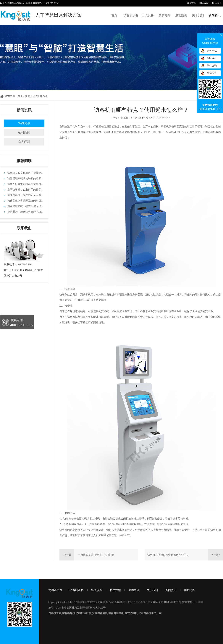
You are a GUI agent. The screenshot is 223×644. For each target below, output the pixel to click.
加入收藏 (204, 3)
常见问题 (24, 142)
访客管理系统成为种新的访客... (25, 178)
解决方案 (164, 15)
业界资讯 (43, 96)
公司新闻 (24, 132)
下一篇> (216, 555)
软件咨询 (212, 66)
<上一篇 (67, 555)
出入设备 (148, 15)
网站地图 (217, 3)
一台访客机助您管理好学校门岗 (96, 555)
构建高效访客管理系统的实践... (25, 201)
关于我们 (198, 15)
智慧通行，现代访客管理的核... (25, 212)
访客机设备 (131, 15)
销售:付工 (212, 51)
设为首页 (191, 3)
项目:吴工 (212, 58)
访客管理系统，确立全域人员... (25, 206)
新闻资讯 (215, 15)
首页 (114, 15)
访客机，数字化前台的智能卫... (25, 173)
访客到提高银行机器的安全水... (25, 184)
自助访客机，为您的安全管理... (25, 195)
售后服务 (212, 73)
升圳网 (199, 602)
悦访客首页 (55, 590)
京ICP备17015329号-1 (135, 602)
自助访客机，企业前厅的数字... (25, 190)
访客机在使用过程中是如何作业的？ (168, 555)
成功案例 (181, 15)
